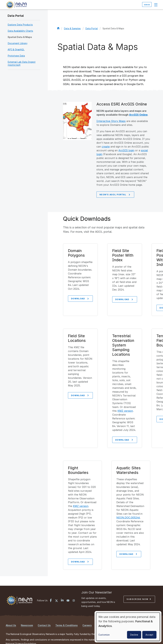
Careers (87, 615)
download (80, 551)
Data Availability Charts (20, 31)
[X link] (57, 590)
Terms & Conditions (67, 615)
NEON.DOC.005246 (128, 507)
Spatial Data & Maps (20, 37)
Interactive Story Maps (111, 121)
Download (80, 299)
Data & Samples (72, 28)
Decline (134, 635)
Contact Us (44, 615)
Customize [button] (104, 635)
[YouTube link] (68, 590)
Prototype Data (16, 56)
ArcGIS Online (138, 115)
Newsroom (27, 615)
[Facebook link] (51, 590)
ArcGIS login (126, 150)
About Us (11, 615)
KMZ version (126, 399)
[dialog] (128, 627)
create (106, 147)
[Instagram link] (74, 590)
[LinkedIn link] (62, 590)
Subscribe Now (139, 589)
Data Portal (16, 16)
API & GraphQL (16, 49)
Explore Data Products (20, 25)
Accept (149, 635)
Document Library (18, 43)
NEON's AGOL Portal (115, 195)
